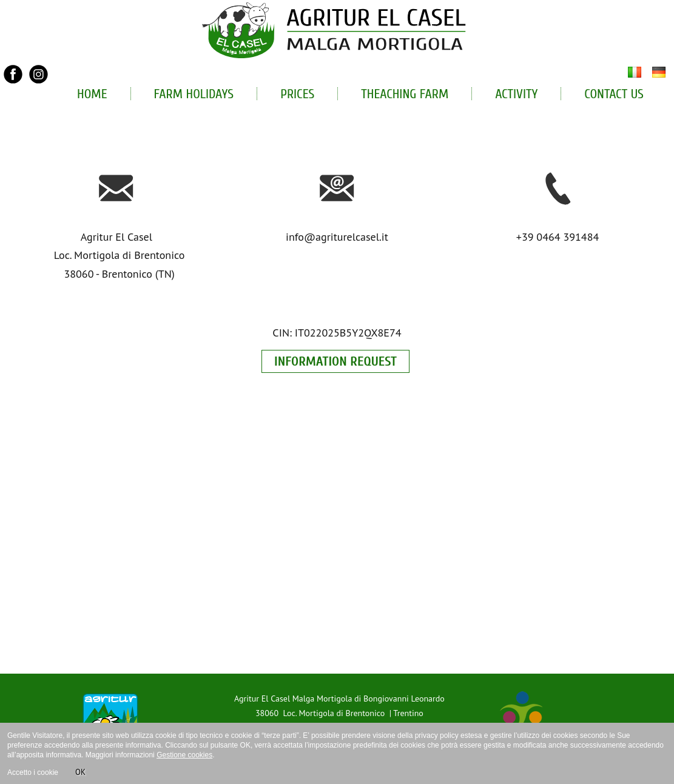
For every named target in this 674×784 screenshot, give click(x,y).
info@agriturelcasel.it (337, 237)
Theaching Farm (405, 94)
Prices (297, 94)
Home (92, 94)
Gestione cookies (184, 755)
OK (80, 772)
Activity (516, 94)
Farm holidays (194, 94)
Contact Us (614, 94)
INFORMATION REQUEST (335, 361)
